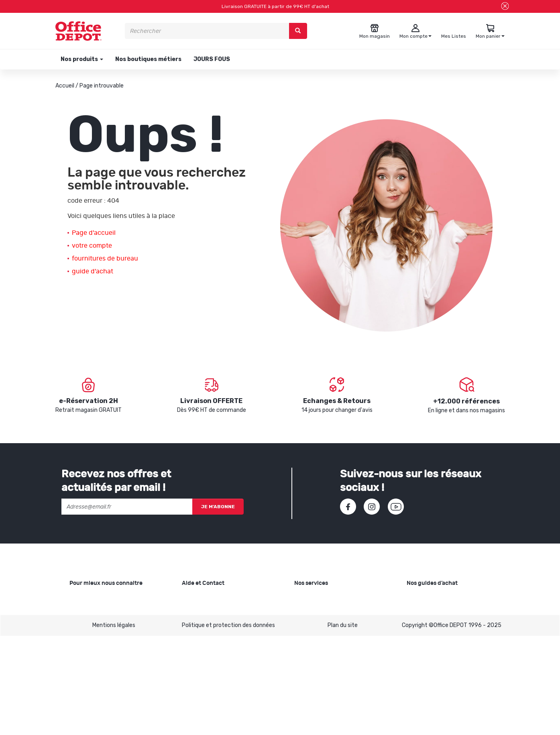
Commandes (198, 624)
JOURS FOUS (212, 59)
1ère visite (83, 650)
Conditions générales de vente (221, 650)
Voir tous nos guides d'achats (444, 685)
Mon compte (198, 637)
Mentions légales (114, 724)
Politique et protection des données (228, 724)
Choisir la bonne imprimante (443, 624)
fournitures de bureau (105, 259)
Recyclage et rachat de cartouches (340, 624)
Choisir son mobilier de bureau (445, 672)
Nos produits (81, 59)
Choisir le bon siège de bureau (444, 659)
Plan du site (343, 724)
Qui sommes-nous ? (95, 599)
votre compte (92, 246)
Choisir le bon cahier (432, 612)
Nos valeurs (84, 612)
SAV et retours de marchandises (224, 612)
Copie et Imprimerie (320, 599)
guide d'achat (93, 271)
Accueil (65, 86)
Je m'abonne (218, 507)
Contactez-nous (204, 685)
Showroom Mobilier (319, 612)
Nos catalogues (90, 637)
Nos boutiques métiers (148, 59)
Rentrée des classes (320, 637)
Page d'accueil (94, 233)
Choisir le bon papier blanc (440, 599)
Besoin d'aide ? (201, 599)
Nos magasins (87, 624)
